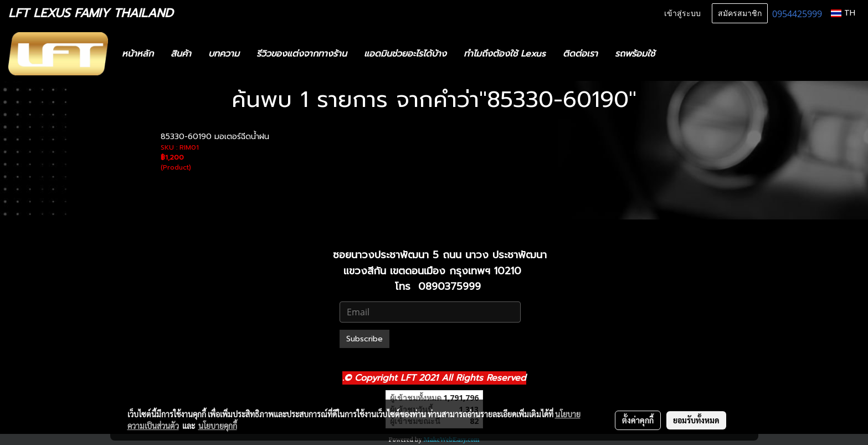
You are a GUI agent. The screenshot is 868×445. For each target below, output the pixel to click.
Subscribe (364, 339)
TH (843, 13)
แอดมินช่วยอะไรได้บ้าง (405, 54)
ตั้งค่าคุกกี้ (638, 420)
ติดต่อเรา (580, 54)
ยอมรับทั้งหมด (696, 420)
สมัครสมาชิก (740, 14)
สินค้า (181, 54)
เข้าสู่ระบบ (682, 14)
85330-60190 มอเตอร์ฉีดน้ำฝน (215, 137)
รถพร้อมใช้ (635, 54)
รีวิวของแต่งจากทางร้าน (302, 54)
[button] (680, 54)
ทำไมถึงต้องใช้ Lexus (505, 54)
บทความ (224, 54)
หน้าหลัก (138, 54)
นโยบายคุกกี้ (218, 426)
